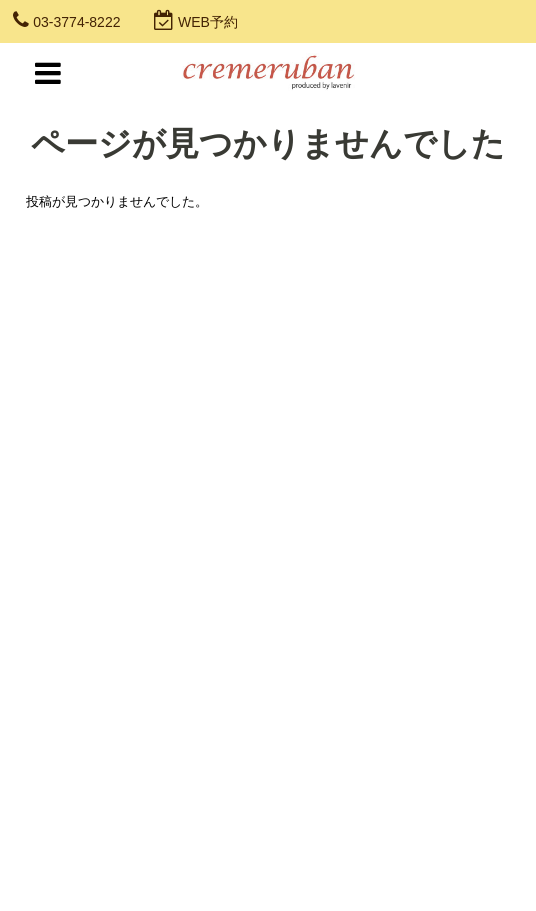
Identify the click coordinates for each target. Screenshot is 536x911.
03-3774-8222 (76, 22)
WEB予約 (208, 22)
